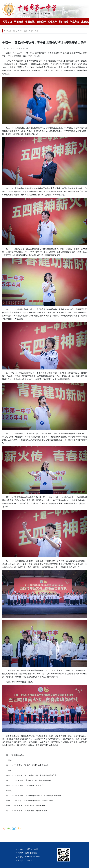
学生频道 (75, 22)
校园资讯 (30, 22)
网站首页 (7, 22)
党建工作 (52, 22)
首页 (15, 31)
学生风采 (35, 31)
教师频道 (64, 22)
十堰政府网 (30, 860)
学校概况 (19, 22)
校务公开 (41, 22)
